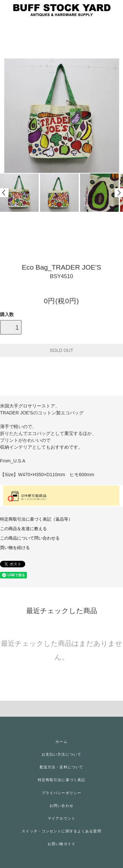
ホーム (61, 742)
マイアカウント (61, 818)
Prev (4, 193)
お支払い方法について (61, 754)
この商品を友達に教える (23, 529)
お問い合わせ (61, 806)
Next (119, 193)
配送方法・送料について (61, 767)
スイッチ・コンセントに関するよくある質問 (61, 831)
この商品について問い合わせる (30, 538)
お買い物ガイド (61, 844)
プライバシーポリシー (61, 793)
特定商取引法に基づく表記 (61, 780)
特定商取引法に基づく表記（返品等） (36, 519)
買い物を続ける (15, 548)
